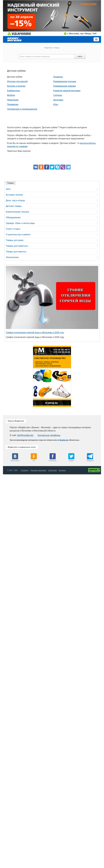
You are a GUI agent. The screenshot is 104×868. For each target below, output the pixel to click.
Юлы (56, 104)
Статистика (52, 470)
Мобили (11, 95)
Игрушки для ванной (17, 81)
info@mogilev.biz (25, 435)
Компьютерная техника (17, 212)
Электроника (12, 257)
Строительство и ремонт (18, 235)
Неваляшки (13, 100)
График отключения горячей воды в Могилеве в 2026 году (35, 333)
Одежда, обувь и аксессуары (20, 223)
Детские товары (14, 206)
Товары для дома (15, 240)
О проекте (25, 470)
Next (69, 377)
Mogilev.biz (49, 48)
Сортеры (58, 95)
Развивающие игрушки (65, 81)
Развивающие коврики (65, 86)
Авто (8, 189)
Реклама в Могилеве (38, 470)
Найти (80, 56)
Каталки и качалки (16, 86)
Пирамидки (13, 104)
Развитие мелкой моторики (67, 91)
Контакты (62, 470)
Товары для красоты (16, 252)
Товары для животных (17, 246)
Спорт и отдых (13, 229)
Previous (35, 377)
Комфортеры (14, 91)
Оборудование (13, 217)
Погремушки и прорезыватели (22, 109)
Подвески (58, 77)
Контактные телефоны (49, 435)
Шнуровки (58, 100)
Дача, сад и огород (15, 200)
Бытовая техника (14, 195)
